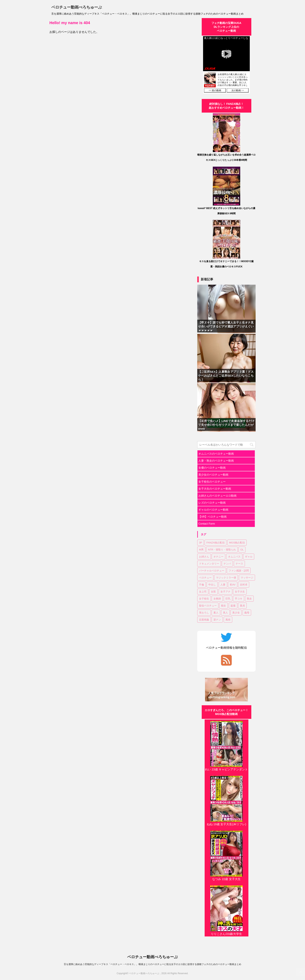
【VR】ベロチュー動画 (213, 517)
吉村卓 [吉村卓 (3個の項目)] (244, 585)
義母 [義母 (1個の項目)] (247, 613)
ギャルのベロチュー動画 (213, 510)
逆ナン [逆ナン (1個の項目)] (217, 620)
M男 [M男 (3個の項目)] (201, 550)
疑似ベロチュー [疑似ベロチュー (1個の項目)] (208, 606)
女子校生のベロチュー (212, 482)
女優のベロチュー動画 (212, 468)
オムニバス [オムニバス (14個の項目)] (234, 557)
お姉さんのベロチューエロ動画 (217, 496)
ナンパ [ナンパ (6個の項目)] (227, 564)
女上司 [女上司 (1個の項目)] (203, 592)
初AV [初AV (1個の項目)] (233, 585)
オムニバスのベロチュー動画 (216, 454)
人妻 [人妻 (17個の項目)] (223, 585)
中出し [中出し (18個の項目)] (212, 585)
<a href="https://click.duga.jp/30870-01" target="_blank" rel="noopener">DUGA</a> (226, 65)
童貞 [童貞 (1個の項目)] (242, 606)
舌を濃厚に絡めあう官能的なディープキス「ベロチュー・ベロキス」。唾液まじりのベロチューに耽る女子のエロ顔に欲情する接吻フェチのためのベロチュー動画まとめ (152, 964)
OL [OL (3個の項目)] (242, 550)
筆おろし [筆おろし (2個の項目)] (204, 613)
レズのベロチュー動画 (212, 503)
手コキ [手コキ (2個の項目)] (239, 599)
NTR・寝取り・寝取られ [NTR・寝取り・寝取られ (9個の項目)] (222, 550)
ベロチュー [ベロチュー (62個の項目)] (205, 578)
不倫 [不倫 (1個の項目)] (202, 585)
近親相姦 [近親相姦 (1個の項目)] (204, 620)
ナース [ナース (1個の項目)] (239, 564)
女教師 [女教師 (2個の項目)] (217, 599)
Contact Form (207, 524)
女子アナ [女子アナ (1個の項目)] (225, 592)
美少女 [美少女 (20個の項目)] (236, 613)
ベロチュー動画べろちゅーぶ (77, 7)
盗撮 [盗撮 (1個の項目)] (233, 606)
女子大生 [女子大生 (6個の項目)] (240, 592)
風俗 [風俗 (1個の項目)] (228, 620)
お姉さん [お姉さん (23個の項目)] (204, 557)
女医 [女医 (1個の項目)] (213, 592)
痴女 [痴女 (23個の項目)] (223, 606)
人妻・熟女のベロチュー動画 (216, 461)
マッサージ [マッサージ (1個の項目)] (247, 578)
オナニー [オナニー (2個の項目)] (218, 557)
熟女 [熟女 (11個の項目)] (249, 599)
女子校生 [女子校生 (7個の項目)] (204, 599)
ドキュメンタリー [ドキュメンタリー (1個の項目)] (209, 564)
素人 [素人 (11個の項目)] (216, 613)
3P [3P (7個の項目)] (201, 543)
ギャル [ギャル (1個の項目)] (249, 557)
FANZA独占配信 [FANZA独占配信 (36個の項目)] (216, 543)
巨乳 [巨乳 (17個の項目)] (228, 599)
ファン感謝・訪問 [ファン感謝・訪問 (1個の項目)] (239, 571)
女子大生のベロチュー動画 (215, 489)
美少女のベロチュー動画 (213, 475)
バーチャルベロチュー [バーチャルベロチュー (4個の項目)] (212, 571)
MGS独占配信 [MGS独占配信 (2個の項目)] (237, 543)
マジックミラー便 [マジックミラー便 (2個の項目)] (226, 578)
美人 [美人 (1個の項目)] (225, 613)
